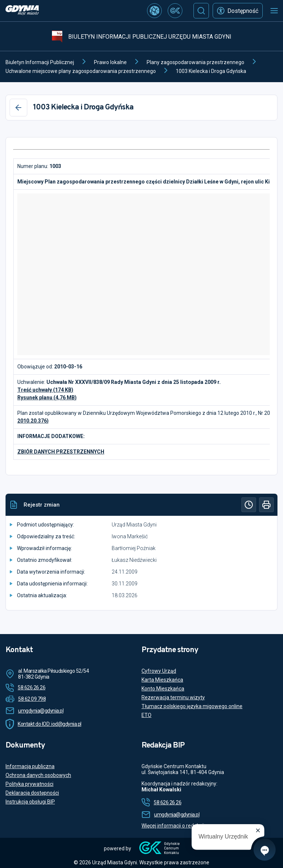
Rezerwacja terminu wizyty (173, 697)
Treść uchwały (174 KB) (45, 390)
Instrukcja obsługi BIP (30, 802)
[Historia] (249, 505)
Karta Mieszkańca (162, 680)
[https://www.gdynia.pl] (22, 11)
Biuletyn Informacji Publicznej (40, 62)
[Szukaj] (201, 11)
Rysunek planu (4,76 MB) (47, 398)
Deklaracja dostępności (32, 793)
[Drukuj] (266, 505)
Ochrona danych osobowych (38, 775)
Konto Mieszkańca (163, 689)
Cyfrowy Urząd (159, 671)
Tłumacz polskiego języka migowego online (192, 706)
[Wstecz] (18, 108)
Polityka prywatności (29, 784)
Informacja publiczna (30, 766)
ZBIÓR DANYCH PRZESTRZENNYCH (61, 452)
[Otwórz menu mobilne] (274, 11)
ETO (146, 715)
